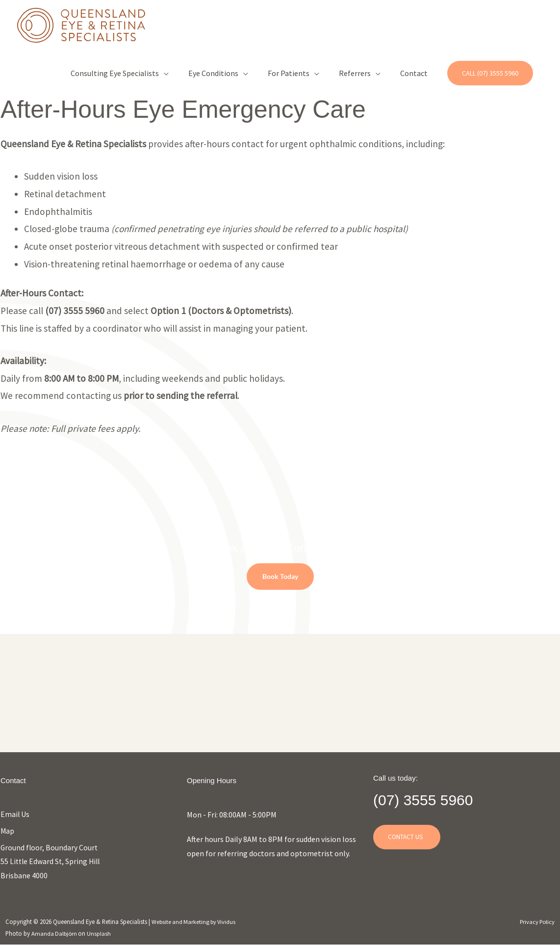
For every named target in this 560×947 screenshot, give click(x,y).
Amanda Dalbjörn (56, 935)
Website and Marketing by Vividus (195, 923)
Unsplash (101, 935)
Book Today (280, 576)
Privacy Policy (536, 923)
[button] (490, 74)
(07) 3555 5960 (431, 799)
